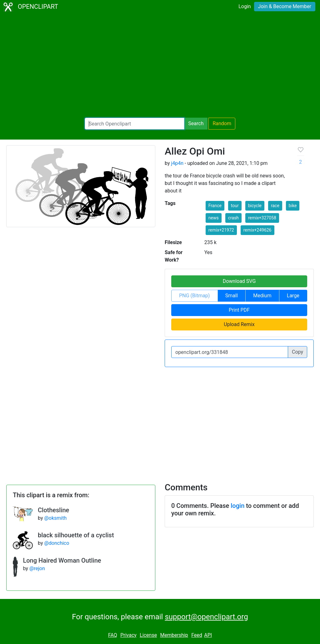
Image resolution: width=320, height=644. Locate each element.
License (148, 635)
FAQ (113, 635)
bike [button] (293, 206)
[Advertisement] (160, 66)
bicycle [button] (255, 206)
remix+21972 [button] (221, 230)
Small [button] (232, 296)
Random (222, 123)
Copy (297, 352)
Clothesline (53, 510)
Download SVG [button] (239, 281)
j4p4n (177, 163)
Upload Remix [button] (239, 324)
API (208, 635)
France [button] (215, 206)
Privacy (128, 635)
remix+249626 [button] (257, 230)
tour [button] (235, 206)
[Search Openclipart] (135, 124)
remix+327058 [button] (262, 218)
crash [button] (233, 218)
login (237, 506)
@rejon (37, 568)
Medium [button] (262, 296)
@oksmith (55, 518)
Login (245, 6)
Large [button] (293, 296)
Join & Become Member (285, 6)
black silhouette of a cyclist (76, 535)
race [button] (275, 206)
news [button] (214, 218)
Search (196, 123)
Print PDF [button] (239, 310)
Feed (197, 635)
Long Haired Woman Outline (62, 560)
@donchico (57, 543)
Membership (174, 635)
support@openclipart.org (206, 617)
